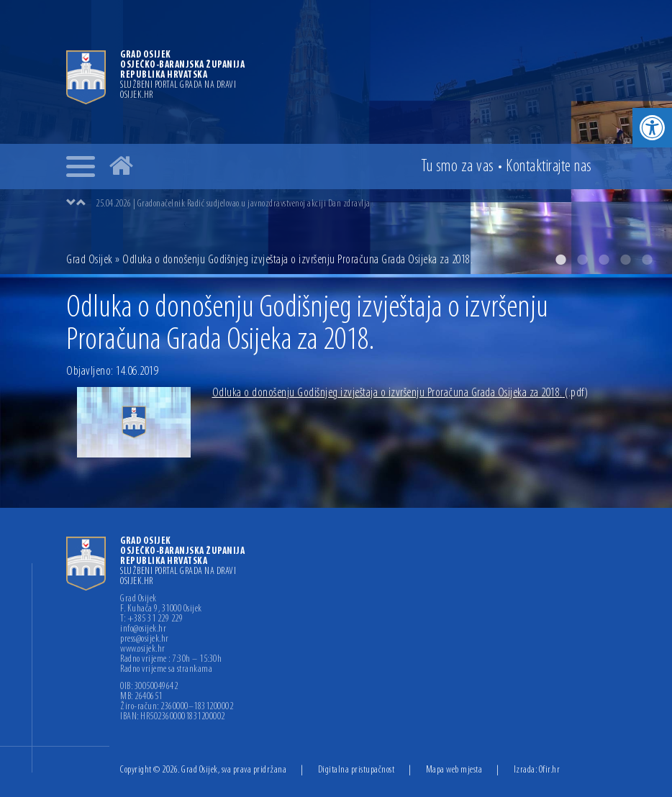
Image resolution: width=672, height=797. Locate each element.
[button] (652, 128)
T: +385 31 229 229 (151, 619)
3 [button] (604, 260)
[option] (336, 137)
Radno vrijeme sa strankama (166, 670)
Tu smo (458, 167)
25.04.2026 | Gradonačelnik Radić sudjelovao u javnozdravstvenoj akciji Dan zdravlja (233, 204)
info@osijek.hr (143, 629)
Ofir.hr (550, 770)
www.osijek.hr (143, 650)
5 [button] (647, 260)
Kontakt (549, 167)
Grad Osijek (91, 260)
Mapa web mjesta (454, 770)
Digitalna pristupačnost (357, 770)
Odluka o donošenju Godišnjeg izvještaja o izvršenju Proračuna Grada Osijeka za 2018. (400, 393)
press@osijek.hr (145, 639)
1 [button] (560, 260)
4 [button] (625, 260)
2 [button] (582, 260)
